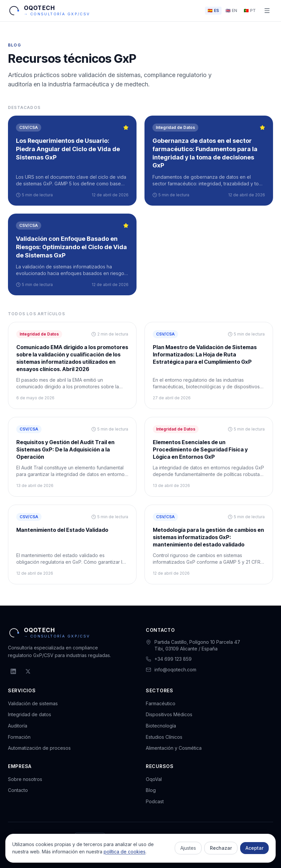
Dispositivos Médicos (169, 714)
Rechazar (221, 848)
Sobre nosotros (25, 779)
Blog (151, 790)
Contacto (18, 790)
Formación (19, 737)
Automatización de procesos (39, 748)
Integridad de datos (30, 714)
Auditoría (18, 726)
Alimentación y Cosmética (174, 748)
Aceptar (254, 848)
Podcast (155, 801)
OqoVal (154, 779)
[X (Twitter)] (28, 671)
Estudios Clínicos (164, 737)
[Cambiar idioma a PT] (250, 11)
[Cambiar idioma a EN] (231, 11)
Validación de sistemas (33, 703)
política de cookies (125, 852)
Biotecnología (161, 726)
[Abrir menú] (267, 11)
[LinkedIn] (13, 671)
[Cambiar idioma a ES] (213, 11)
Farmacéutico (161, 703)
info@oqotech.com (175, 670)
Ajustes (188, 848)
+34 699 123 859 (173, 659)
